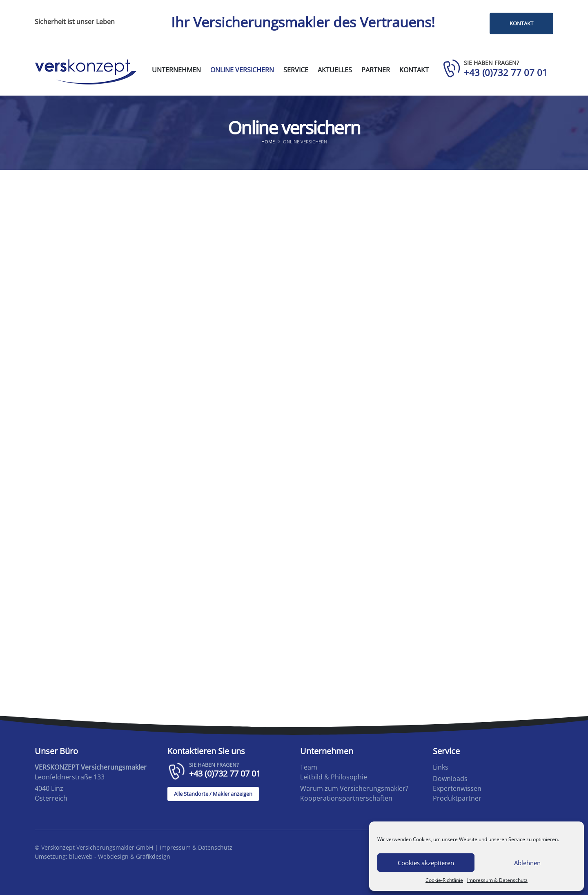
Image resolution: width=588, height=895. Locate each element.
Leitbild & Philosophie (334, 777)
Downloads (450, 779)
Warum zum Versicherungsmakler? (354, 788)
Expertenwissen (457, 788)
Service (296, 70)
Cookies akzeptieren (426, 863)
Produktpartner (457, 798)
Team (309, 767)
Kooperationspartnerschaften (346, 798)
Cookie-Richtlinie (444, 880)
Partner (376, 70)
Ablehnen (527, 863)
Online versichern (242, 70)
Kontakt (414, 70)
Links (441, 767)
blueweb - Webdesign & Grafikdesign (120, 856)
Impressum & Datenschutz (497, 880)
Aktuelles (335, 70)
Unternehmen (176, 70)
